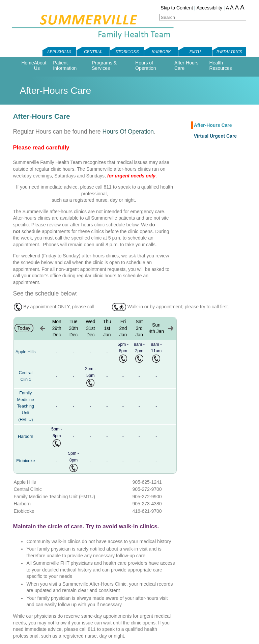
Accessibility (209, 8)
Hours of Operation (146, 65)
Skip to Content (177, 8)
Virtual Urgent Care (215, 136)
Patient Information (65, 65)
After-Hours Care (213, 125)
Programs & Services (104, 65)
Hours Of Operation (128, 132)
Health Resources (221, 65)
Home (27, 63)
